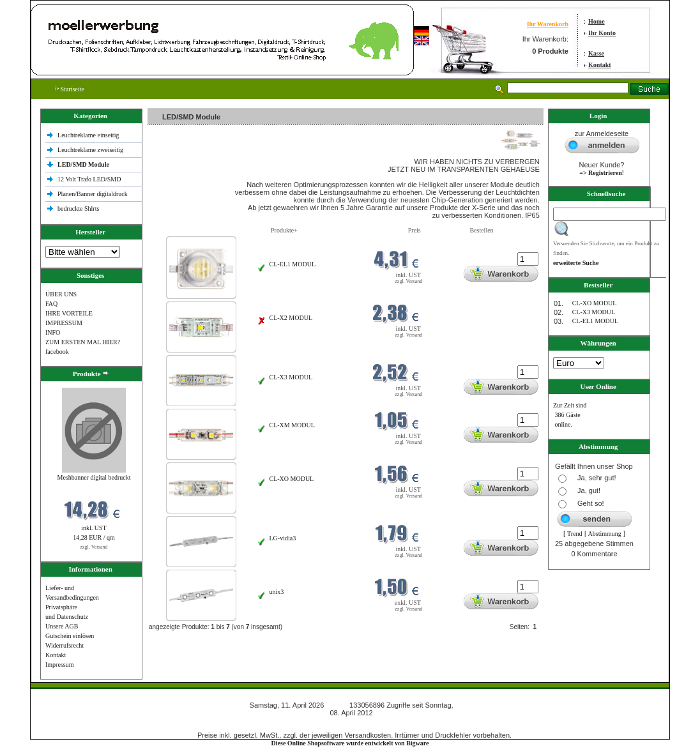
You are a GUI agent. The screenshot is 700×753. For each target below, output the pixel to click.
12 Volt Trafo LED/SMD (89, 179)
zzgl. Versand (94, 547)
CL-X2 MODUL (291, 318)
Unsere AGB (62, 626)
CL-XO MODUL (292, 479)
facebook (57, 352)
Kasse (596, 53)
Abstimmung (605, 534)
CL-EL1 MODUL (293, 264)
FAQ (51, 304)
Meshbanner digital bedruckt (94, 477)
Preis (415, 230)
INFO (53, 332)
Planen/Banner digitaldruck (93, 194)
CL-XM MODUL (292, 425)
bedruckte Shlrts (78, 209)
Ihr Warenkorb (548, 24)
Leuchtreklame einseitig (89, 135)
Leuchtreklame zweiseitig (91, 150)
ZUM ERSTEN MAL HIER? (83, 342)
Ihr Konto (602, 33)
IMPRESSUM (64, 323)
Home (597, 21)
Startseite (70, 89)
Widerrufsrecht (65, 645)
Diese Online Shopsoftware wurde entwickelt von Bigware (350, 743)
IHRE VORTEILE (69, 313)
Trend (575, 534)
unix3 (277, 592)
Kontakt (600, 65)
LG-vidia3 (283, 538)
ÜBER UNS (61, 294)
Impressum (59, 665)
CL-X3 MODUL (291, 377)
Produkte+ (284, 230)
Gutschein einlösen (70, 636)
